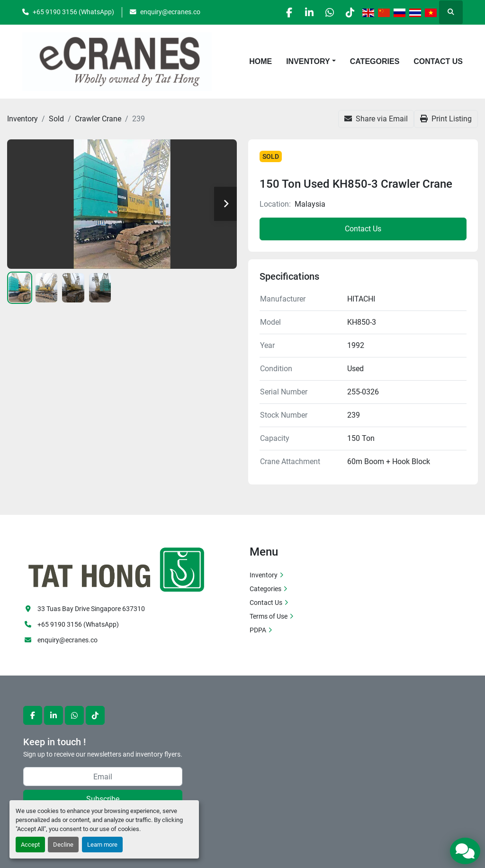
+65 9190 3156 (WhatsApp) (73, 12)
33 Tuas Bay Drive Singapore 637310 (91, 609)
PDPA (258, 630)
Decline (63, 845)
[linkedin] (300, 12)
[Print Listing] (446, 119)
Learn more (102, 845)
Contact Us (438, 61)
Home (260, 61)
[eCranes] (117, 568)
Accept (30, 845)
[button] (311, 62)
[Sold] (56, 119)
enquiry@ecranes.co (170, 12)
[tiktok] (348, 12)
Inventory (308, 61)
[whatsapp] (324, 12)
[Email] (103, 777)
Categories (375, 61)
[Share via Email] (376, 119)
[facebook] (276, 12)
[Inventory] (22, 119)
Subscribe (103, 799)
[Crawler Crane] (98, 119)
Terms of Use (269, 616)
